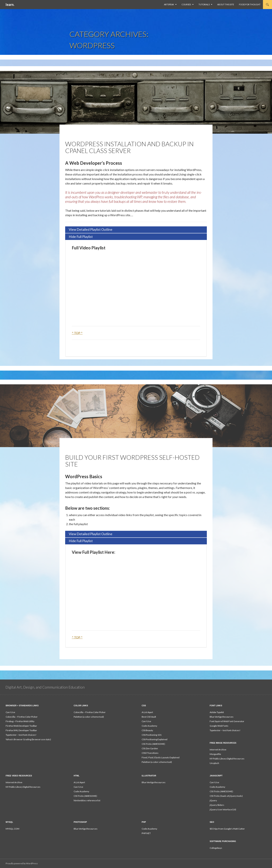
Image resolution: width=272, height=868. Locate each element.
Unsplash (214, 763)
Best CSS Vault (149, 717)
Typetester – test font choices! (21, 735)
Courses (186, 4)
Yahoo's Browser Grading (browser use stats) (28, 739)
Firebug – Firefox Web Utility (20, 721)
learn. (10, 5)
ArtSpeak (169, 4)
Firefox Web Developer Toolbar (21, 726)
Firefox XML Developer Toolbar (21, 730)
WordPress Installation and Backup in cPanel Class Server (129, 147)
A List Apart (147, 712)
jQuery (213, 800)
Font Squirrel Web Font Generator (227, 721)
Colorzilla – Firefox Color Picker (22, 717)
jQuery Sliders (217, 805)
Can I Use (10, 712)
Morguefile (215, 754)
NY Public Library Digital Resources (227, 759)
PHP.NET (146, 833)
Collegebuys (216, 848)
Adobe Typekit (217, 712)
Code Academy (149, 726)
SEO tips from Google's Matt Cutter (227, 829)
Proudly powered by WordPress (22, 863)
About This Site (226, 4)
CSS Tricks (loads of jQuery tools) (226, 796)
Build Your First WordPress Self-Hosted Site (132, 461)
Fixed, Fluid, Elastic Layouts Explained (161, 757)
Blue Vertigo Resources (222, 717)
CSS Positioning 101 (152, 735)
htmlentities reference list (87, 800)
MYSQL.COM (12, 829)
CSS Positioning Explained (155, 739)
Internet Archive (218, 750)
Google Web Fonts (219, 726)
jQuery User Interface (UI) (223, 809)
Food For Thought (250, 4)
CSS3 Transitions (150, 753)
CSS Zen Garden (150, 748)
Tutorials (204, 4)
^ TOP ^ (77, 333)
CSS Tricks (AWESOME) (153, 744)
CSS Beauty (147, 730)
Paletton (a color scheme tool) (89, 717)
